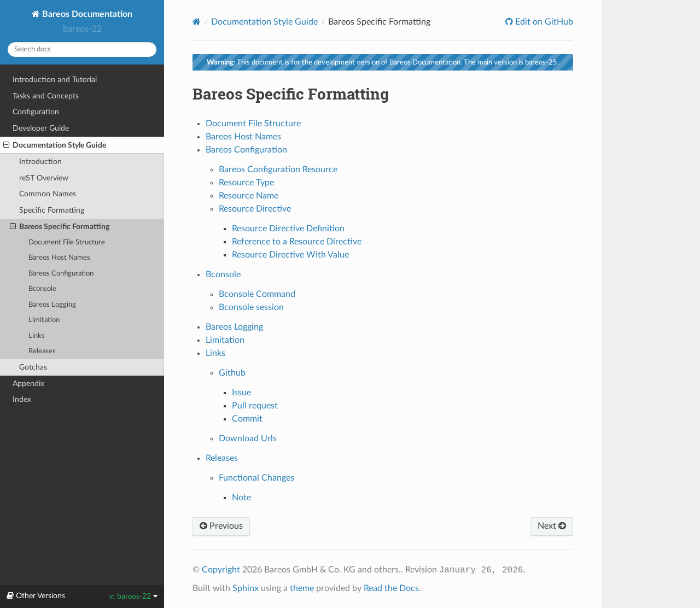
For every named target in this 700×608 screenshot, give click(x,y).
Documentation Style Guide (55, 145)
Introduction (40, 162)
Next (552, 526)
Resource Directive (255, 209)
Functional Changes (256, 478)
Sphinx (246, 588)
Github (232, 373)
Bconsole (42, 289)
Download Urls (248, 439)
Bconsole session (251, 307)
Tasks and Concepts (46, 96)
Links (37, 336)
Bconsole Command (257, 294)
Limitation (44, 320)
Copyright (221, 570)
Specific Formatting (52, 210)
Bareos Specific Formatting (60, 227)
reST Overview (44, 178)
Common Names (48, 194)
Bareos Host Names (59, 258)
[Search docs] (82, 49)
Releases (42, 351)
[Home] (197, 22)
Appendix (28, 384)
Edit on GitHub (543, 22)
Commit (247, 419)
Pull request (255, 406)
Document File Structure (67, 242)
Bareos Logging (52, 305)
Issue (241, 393)
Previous (221, 526)
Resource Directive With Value (290, 255)
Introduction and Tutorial (55, 80)
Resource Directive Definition (288, 229)
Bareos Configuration (61, 274)
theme (302, 588)
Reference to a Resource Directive (297, 242)
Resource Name (249, 196)
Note (241, 498)
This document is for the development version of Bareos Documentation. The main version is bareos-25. (383, 62)
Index (22, 399)
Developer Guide (41, 128)
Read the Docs (391, 588)
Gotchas (33, 367)
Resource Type (246, 183)
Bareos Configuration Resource (278, 169)
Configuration (36, 112)
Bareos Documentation (86, 14)
